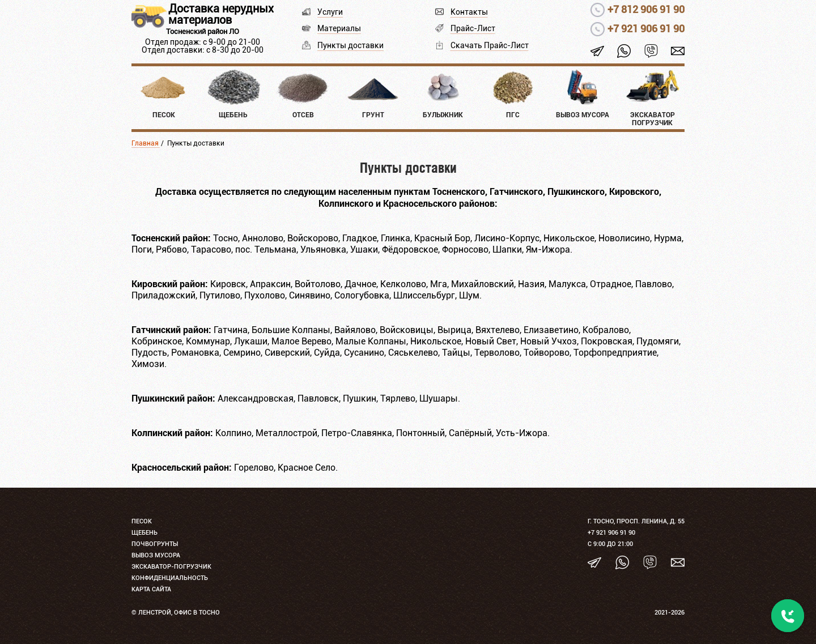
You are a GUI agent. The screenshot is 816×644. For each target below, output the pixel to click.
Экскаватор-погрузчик (171, 567)
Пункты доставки (350, 45)
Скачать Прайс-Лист (490, 45)
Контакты (469, 12)
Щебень (144, 533)
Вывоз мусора (156, 555)
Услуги (330, 12)
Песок (142, 521)
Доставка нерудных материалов (221, 14)
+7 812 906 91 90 (646, 9)
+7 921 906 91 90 (646, 29)
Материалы (339, 28)
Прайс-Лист (473, 28)
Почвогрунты (155, 544)
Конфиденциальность (170, 578)
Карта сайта (151, 589)
